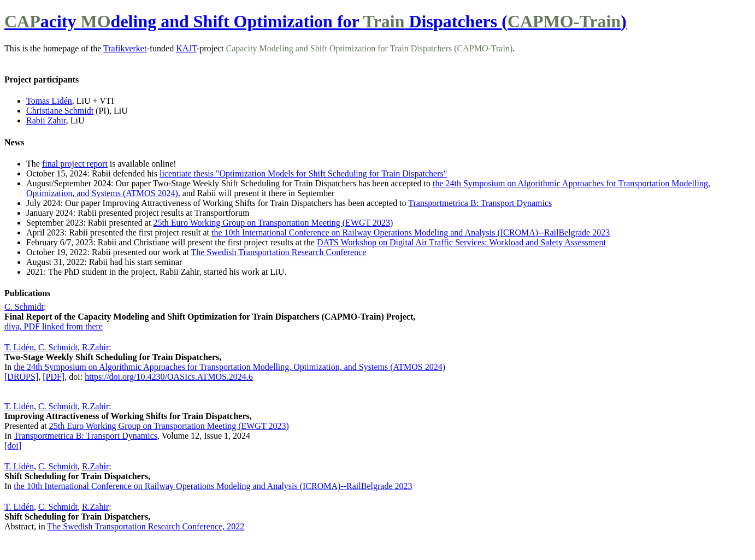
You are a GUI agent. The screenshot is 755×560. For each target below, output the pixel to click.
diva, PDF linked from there (54, 326)
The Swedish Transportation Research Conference (278, 252)
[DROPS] (21, 377)
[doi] (13, 446)
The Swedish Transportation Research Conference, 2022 (146, 526)
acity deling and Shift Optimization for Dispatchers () (315, 21)
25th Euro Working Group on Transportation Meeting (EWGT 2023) (273, 223)
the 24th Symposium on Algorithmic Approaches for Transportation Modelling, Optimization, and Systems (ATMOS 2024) (229, 367)
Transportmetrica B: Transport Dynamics (480, 203)
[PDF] (54, 377)
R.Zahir (95, 347)
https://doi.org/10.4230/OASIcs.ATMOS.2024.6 (169, 377)
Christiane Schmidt (60, 111)
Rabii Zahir (46, 120)
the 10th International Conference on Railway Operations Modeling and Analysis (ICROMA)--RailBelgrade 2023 (411, 232)
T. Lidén (19, 347)
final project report (75, 164)
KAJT (186, 48)
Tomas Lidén (49, 101)
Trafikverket (125, 48)
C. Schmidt (24, 307)
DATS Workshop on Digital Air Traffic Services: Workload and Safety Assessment (461, 242)
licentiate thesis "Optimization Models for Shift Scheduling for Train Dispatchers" (303, 173)
